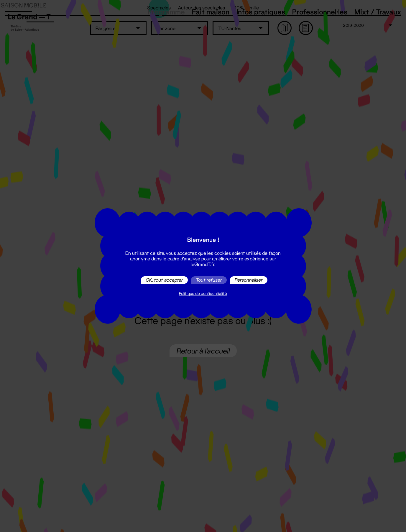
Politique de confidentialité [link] (203, 293)
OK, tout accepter (164, 280)
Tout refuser (209, 280)
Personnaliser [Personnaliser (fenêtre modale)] (249, 280)
